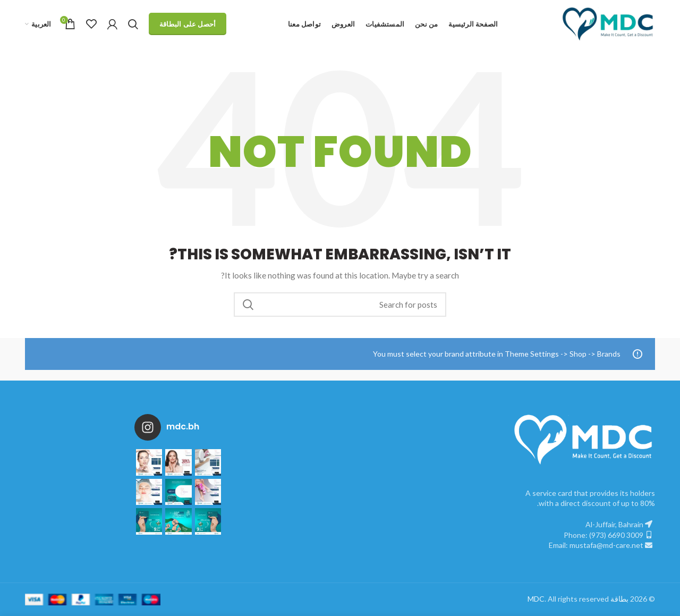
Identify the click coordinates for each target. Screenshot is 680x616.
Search (248, 305)
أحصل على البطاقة (188, 24)
